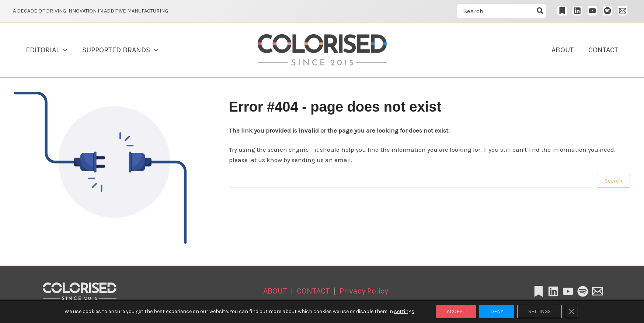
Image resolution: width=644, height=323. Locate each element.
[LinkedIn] (577, 11)
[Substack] (562, 11)
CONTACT (603, 50)
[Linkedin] (553, 291)
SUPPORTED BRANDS (120, 50)
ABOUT (563, 50)
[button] (63, 50)
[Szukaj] (540, 11)
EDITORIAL (47, 50)
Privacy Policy (364, 291)
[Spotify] (608, 11)
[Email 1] (623, 11)
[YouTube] (592, 11)
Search (613, 181)
